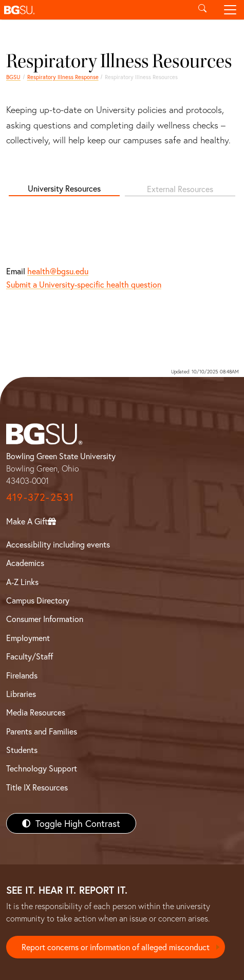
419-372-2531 (40, 497)
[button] (94, 10)
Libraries (21, 694)
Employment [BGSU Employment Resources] (28, 638)
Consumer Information (45, 619)
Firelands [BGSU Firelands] (22, 675)
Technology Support (42, 768)
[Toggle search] (202, 10)
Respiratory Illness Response (63, 77)
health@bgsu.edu (58, 271)
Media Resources (36, 712)
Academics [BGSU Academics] (25, 563)
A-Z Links (22, 582)
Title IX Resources (37, 787)
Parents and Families (42, 731)
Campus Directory (38, 600)
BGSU (13, 77)
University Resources (64, 188)
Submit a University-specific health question (84, 284)
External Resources (180, 189)
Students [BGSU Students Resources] (22, 750)
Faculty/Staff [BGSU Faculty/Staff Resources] (30, 656)
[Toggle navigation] (230, 10)
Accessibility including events (58, 544)
